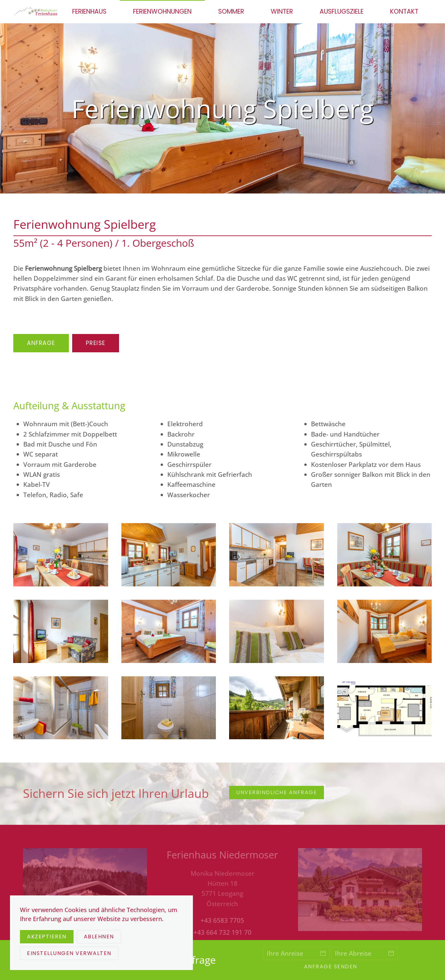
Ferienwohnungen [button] (162, 11)
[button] (61, 555)
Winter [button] (282, 11)
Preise (96, 343)
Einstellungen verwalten (69, 953)
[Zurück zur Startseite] (36, 12)
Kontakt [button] (404, 11)
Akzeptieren (47, 937)
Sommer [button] (231, 11)
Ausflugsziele (342, 11)
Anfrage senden (331, 967)
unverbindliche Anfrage (277, 792)
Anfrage (41, 343)
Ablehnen (99, 937)
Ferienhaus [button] (89, 11)
